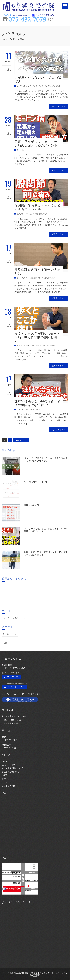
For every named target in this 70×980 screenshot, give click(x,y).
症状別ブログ (50, 278)
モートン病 (39, 86)
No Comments (8, 70)
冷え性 (38, 409)
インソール (21, 86)
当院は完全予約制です (11, 772)
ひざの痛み (21, 409)
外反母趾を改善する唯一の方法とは (37, 271)
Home (5, 761)
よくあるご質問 (9, 786)
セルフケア (30, 86)
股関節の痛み (44, 214)
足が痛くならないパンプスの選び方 (38, 79)
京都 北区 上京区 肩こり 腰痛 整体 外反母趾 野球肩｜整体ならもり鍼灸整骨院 (38, 974)
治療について (39, 278)
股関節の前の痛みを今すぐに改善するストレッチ (38, 207)
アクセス (6, 782)
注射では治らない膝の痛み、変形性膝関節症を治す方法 (38, 403)
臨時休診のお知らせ (34, 505)
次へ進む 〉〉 (21, 440)
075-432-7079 (12, 677)
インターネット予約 (14, 687)
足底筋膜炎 (56, 86)
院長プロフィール (10, 765)
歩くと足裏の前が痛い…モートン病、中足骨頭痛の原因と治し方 (37, 337)
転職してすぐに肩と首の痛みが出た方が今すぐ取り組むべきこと (46, 553)
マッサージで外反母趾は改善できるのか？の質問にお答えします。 (46, 530)
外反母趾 (48, 86)
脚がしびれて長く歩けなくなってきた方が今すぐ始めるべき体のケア (46, 459)
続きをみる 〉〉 (59, 106)
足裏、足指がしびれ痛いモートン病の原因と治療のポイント (38, 143)
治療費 (5, 775)
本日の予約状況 (32, 214)
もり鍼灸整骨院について (12, 768)
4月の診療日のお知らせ (36, 482)
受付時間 (6, 779)
